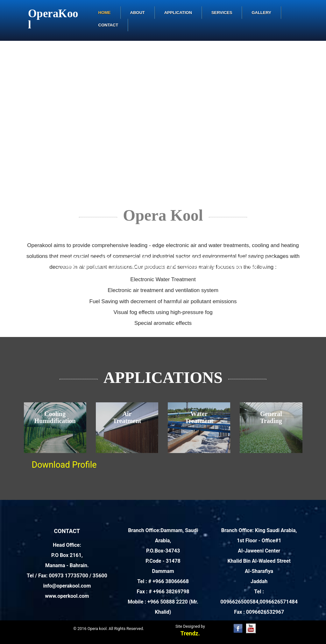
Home (105, 13)
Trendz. (190, 633)
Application (178, 13)
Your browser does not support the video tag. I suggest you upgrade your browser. (163, 122)
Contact (108, 25)
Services (222, 13)
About (138, 13)
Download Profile (64, 465)
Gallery (261, 13)
